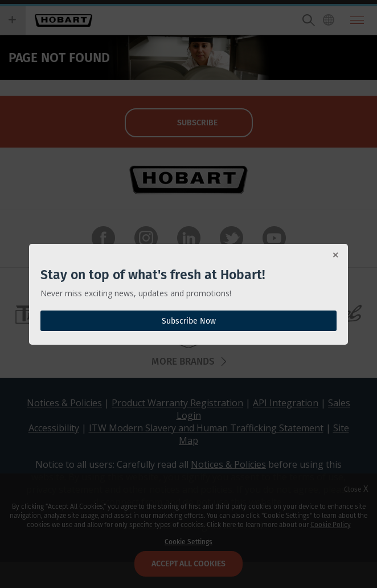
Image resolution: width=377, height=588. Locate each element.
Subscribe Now (189, 321)
